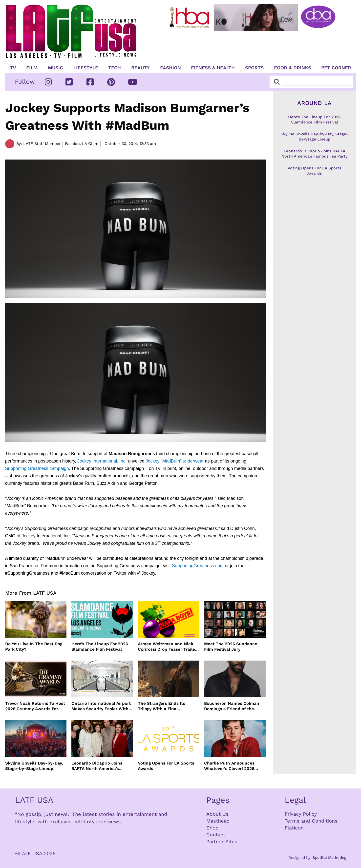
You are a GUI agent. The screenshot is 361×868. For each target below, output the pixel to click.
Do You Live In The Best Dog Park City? (34, 646)
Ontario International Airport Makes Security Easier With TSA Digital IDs (101, 706)
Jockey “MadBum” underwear (175, 461)
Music (55, 68)
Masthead (218, 821)
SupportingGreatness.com (198, 566)
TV (13, 68)
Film (32, 68)
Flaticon (294, 828)
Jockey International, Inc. (102, 461)
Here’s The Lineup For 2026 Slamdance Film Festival (100, 646)
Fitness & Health (213, 68)
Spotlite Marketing (329, 858)
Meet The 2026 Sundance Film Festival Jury (231, 646)
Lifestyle (86, 68)
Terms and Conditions (311, 821)
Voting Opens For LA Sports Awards (166, 766)
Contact (216, 835)
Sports (254, 68)
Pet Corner (336, 68)
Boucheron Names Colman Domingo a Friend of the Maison (232, 706)
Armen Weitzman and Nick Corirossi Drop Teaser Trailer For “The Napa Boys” (167, 647)
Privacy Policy (301, 814)
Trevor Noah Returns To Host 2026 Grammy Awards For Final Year (35, 706)
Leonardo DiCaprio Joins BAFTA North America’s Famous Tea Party (97, 766)
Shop (212, 828)
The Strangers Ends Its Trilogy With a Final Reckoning (161, 706)
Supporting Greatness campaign (37, 468)
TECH (115, 68)
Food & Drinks (293, 68)
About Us (217, 814)
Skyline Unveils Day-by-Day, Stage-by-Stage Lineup (34, 766)
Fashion (170, 68)
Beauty (140, 68)
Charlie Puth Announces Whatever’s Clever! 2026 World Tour (229, 766)
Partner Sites (222, 842)
